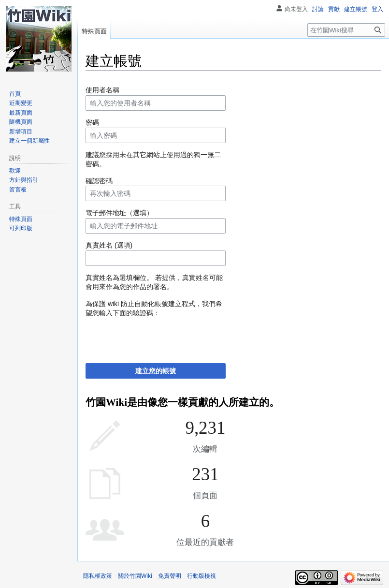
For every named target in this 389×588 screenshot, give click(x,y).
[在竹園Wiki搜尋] (346, 30)
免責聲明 (170, 576)
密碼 (92, 122)
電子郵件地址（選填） (119, 213)
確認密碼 (99, 181)
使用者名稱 (102, 90)
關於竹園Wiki (135, 576)
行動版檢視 (202, 576)
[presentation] (159, 337)
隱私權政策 (98, 576)
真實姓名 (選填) (109, 245)
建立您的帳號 (156, 371)
